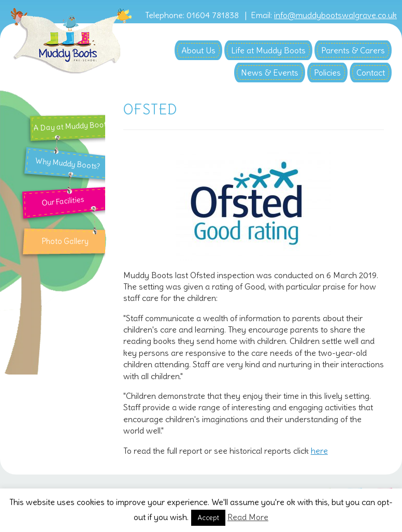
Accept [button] (208, 518)
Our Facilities (62, 201)
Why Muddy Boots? (68, 164)
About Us (198, 50)
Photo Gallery (65, 241)
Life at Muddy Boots (268, 50)
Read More (248, 517)
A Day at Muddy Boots (72, 126)
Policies (327, 73)
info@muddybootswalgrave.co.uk (335, 15)
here (319, 451)
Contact (371, 73)
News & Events (270, 73)
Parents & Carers (353, 50)
